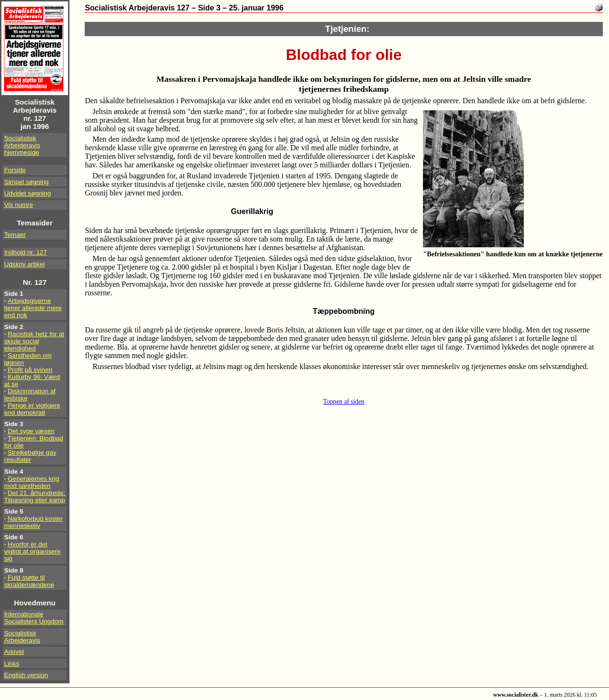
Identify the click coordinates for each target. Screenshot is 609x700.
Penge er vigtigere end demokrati (32, 409)
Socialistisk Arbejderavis (22, 637)
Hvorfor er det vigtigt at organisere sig (33, 551)
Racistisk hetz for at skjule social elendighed (34, 341)
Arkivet (14, 652)
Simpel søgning (27, 182)
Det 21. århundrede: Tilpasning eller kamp (35, 496)
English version (26, 675)
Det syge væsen (31, 431)
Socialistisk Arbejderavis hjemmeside (22, 145)
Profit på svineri (30, 370)
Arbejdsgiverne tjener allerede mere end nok (33, 308)
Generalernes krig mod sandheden (32, 482)
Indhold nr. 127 (26, 252)
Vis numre (19, 205)
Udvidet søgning (28, 193)
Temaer (15, 235)
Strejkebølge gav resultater (30, 456)
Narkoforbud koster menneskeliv (34, 522)
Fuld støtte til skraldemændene (29, 581)
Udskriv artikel (25, 264)
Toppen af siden (344, 402)
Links (12, 664)
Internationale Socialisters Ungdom (34, 618)
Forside (15, 170)
